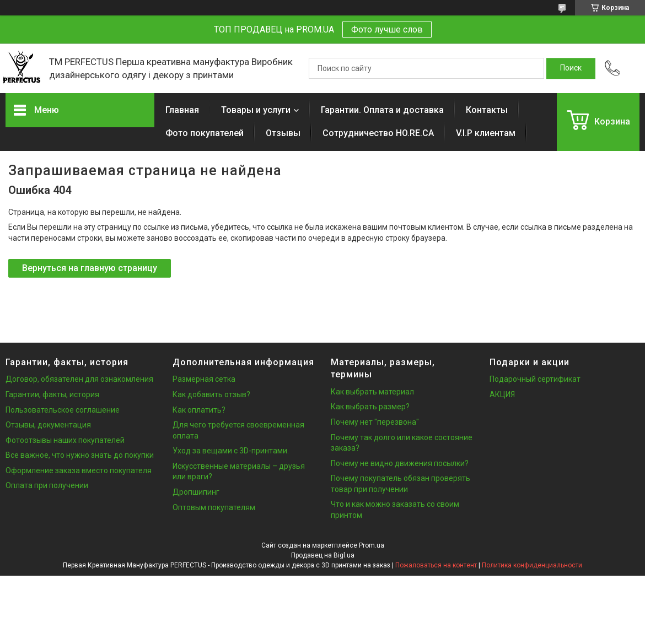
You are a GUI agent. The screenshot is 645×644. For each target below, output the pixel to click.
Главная (182, 110)
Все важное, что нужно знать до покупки (80, 455)
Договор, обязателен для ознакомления (79, 379)
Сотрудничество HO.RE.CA (378, 133)
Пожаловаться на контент (436, 565)
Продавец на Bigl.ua (323, 555)
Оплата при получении (47, 485)
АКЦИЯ (502, 394)
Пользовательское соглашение (63, 410)
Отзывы (283, 133)
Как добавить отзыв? (211, 394)
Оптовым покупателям (214, 507)
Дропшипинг (196, 492)
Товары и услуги (256, 110)
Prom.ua (372, 545)
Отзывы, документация (48, 425)
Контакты (487, 110)
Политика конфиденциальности (532, 565)
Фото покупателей (205, 133)
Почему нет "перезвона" (375, 422)
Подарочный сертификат (535, 379)
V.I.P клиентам (486, 133)
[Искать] (571, 68)
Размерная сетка (204, 379)
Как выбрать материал (372, 392)
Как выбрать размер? (370, 407)
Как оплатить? (199, 410)
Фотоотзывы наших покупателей (65, 440)
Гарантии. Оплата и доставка (382, 110)
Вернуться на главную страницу (90, 268)
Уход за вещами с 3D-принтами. (231, 451)
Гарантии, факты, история (52, 394)
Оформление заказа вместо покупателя (79, 470)
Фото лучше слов (387, 29)
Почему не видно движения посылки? (400, 463)
